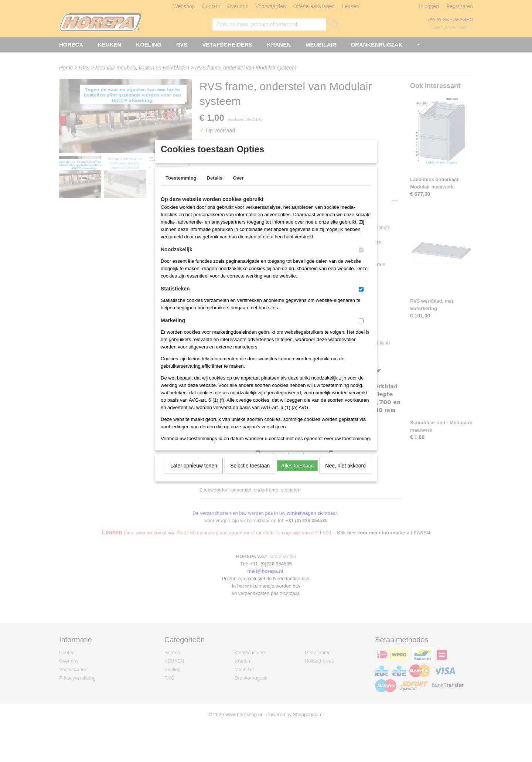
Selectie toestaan (250, 475)
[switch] (361, 260)
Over (238, 188)
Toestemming (181, 188)
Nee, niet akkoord (345, 475)
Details (215, 188)
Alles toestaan (297, 475)
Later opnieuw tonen (194, 475)
